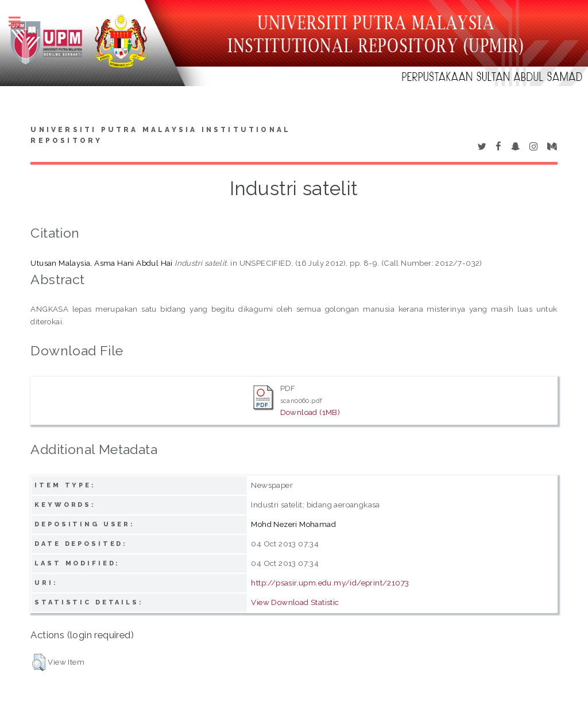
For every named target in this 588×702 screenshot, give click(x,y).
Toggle (21, 22)
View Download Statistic (295, 602)
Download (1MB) (310, 412)
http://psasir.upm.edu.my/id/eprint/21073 (330, 583)
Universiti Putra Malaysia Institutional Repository (160, 135)
